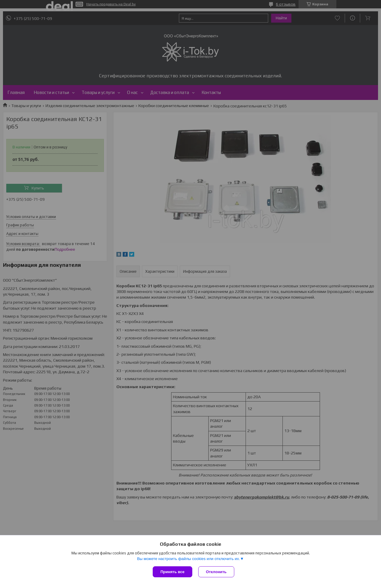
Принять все (172, 572)
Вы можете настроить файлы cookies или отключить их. (188, 559)
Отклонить (216, 572)
